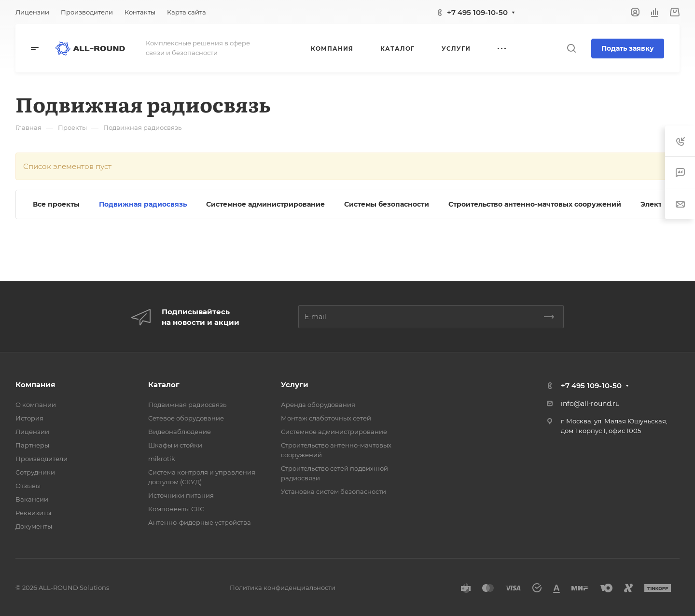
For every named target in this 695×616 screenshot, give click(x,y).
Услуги (295, 385)
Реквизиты (33, 513)
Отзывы (28, 486)
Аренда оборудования (318, 405)
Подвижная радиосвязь (187, 405)
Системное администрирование (334, 432)
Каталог (164, 385)
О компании (36, 405)
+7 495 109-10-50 (477, 12)
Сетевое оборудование (186, 418)
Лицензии (32, 432)
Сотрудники (35, 472)
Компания (35, 385)
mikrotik (162, 459)
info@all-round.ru (590, 404)
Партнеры (32, 445)
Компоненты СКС (176, 509)
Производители (42, 459)
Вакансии (32, 499)
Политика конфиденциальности (283, 588)
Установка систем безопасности (334, 491)
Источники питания (181, 495)
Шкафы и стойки (175, 445)
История (29, 418)
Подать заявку (628, 48)
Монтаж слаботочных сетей (326, 418)
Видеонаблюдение (180, 432)
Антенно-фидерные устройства (200, 522)
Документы (34, 526)
